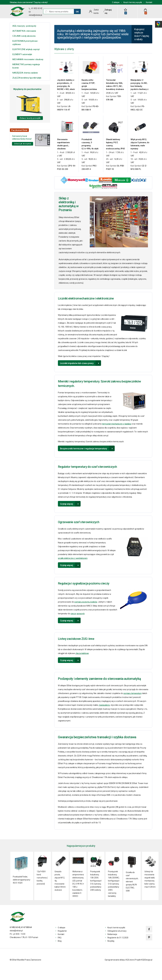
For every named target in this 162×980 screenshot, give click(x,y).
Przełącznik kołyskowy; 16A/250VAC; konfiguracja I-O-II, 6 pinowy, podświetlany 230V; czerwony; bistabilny (114, 887)
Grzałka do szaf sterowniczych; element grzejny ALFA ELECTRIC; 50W (132, 885)
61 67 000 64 (26, 931)
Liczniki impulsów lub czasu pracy (77, 366)
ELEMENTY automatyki (22, 54)
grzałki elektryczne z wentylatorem (73, 561)
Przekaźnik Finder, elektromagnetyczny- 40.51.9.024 (22, 883)
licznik (124, 353)
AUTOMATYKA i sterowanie (24, 31)
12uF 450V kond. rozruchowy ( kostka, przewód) (42, 881)
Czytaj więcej (66, 507)
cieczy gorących (78, 617)
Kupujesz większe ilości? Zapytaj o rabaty (141, 36)
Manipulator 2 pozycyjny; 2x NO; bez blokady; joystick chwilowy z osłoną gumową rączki (139, 88)
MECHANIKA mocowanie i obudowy (28, 59)
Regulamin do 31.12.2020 (118, 941)
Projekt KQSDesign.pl (144, 963)
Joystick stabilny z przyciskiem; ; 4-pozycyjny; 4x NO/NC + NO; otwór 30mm (66, 88)
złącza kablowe (82, 656)
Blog (60, 944)
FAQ (59, 941)
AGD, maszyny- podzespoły (24, 26)
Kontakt (149, 2)
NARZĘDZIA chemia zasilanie (25, 73)
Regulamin (62, 934)
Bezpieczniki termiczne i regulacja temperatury (84, 452)
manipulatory (104, 708)
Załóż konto (96, 11)
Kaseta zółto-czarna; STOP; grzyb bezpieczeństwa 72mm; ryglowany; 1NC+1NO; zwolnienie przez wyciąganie (90, 88)
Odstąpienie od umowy (117, 934)
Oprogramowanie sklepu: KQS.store (119, 963)
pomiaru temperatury (133, 696)
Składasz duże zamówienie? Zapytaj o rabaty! (29, 2)
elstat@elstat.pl (35, 15)
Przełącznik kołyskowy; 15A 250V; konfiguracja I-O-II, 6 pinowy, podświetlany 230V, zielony (96, 884)
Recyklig (111, 944)
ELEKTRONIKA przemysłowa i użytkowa (25, 43)
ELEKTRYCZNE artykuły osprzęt (26, 49)
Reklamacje (112, 937)
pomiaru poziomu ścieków (86, 605)
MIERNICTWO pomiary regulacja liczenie (26, 66)
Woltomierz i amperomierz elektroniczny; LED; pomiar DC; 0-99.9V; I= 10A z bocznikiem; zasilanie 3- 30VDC (78, 887)
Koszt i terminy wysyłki (133, 2)
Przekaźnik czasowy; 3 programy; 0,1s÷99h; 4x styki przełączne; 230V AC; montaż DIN (90, 147)
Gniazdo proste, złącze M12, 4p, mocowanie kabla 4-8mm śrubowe (60, 884)
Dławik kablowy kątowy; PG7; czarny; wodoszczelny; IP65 (115, 147)
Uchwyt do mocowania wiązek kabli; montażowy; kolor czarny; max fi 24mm (150, 882)
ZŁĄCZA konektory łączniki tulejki (27, 78)
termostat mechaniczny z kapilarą (117, 427)
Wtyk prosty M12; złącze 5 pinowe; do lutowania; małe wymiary (140, 147)
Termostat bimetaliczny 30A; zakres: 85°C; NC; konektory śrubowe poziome (115, 88)
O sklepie (116, 2)
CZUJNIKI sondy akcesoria (24, 36)
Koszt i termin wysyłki (116, 931)
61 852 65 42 (36, 8)
